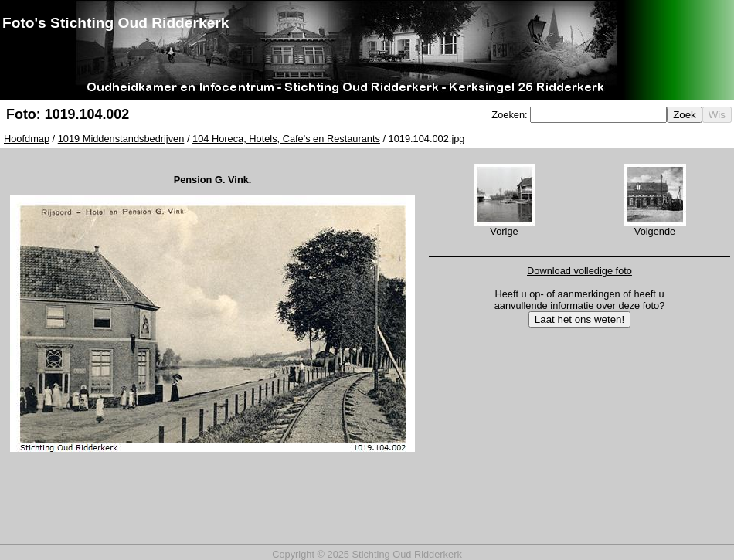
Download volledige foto (579, 271)
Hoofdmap (27, 139)
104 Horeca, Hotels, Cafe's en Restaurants (286, 139)
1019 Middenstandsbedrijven (121, 139)
